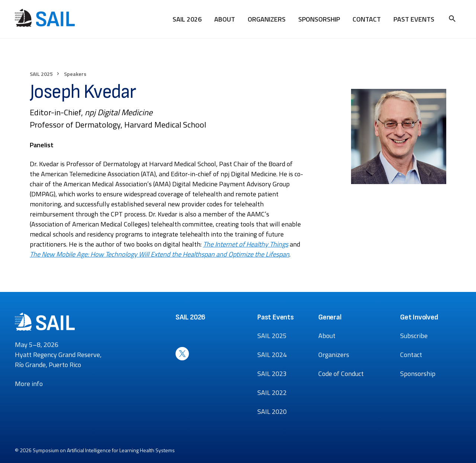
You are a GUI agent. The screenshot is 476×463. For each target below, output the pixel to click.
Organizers (267, 19)
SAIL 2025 (41, 74)
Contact (367, 19)
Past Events (414, 19)
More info (29, 384)
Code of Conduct (341, 374)
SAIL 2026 (187, 19)
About (225, 19)
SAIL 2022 (272, 393)
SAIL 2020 (272, 411)
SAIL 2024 (272, 355)
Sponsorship (319, 19)
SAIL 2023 (272, 374)
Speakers (75, 74)
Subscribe (414, 336)
